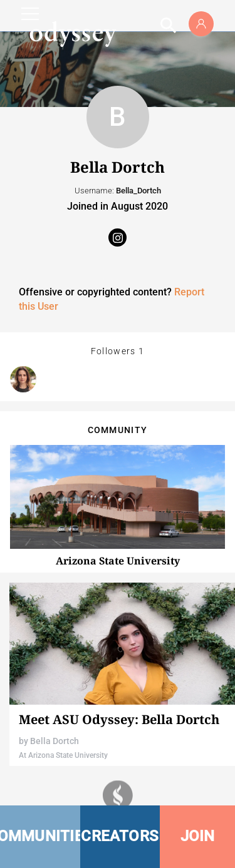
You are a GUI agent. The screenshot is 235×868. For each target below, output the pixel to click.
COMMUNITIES (40, 836)
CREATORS (120, 836)
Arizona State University (118, 561)
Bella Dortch (55, 741)
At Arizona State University (63, 755)
